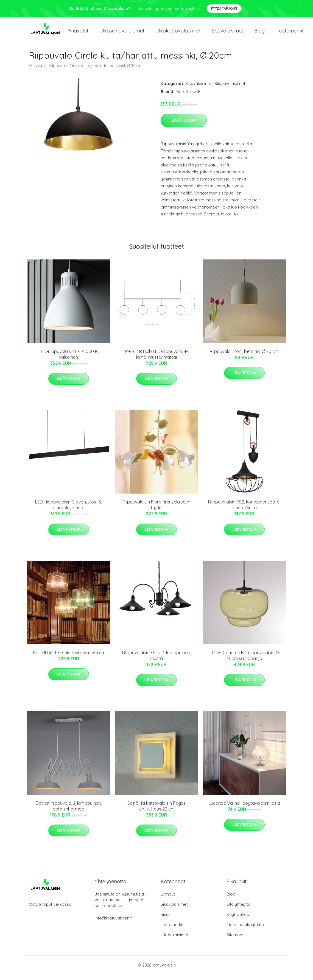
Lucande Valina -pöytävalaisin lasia (244, 809)
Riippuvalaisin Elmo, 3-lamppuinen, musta (156, 661)
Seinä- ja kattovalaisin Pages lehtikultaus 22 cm (156, 811)
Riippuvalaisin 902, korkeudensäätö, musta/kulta (244, 510)
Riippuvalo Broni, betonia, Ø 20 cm (244, 357)
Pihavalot (78, 33)
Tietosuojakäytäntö (245, 930)
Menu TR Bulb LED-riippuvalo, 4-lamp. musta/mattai (156, 360)
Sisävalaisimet (227, 33)
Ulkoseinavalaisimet (122, 33)
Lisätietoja (184, 126)
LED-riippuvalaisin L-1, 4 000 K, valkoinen (69, 360)
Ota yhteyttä (238, 910)
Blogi (260, 33)
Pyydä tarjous (224, 8)
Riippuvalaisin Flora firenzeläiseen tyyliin (156, 510)
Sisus (166, 920)
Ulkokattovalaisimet (178, 33)
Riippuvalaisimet (230, 89)
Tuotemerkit (290, 33)
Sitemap (234, 940)
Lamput (168, 900)
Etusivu (35, 71)
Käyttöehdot (239, 920)
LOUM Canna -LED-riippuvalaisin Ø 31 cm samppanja (244, 661)
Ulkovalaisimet (174, 940)
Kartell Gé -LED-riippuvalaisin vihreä (69, 658)
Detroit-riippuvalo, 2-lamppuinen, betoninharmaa (69, 811)
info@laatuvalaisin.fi (114, 923)
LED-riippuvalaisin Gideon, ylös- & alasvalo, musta (69, 510)
